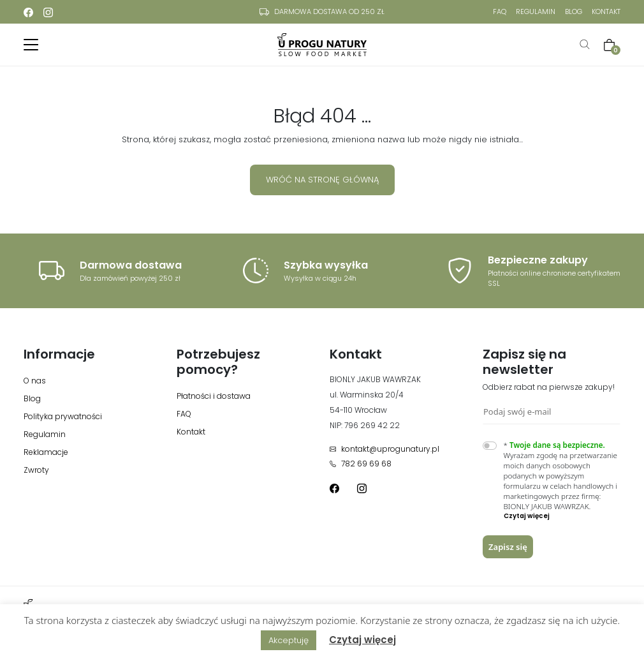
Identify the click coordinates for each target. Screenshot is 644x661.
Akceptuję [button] (289, 640)
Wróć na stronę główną (322, 180)
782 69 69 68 (361, 464)
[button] (562, 516)
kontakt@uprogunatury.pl (384, 449)
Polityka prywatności (63, 416)
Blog (574, 11)
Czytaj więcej (362, 640)
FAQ (500, 11)
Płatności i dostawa (214, 396)
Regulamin (536, 11)
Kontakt (606, 11)
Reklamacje (46, 452)
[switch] (490, 446)
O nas (35, 381)
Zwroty (36, 470)
